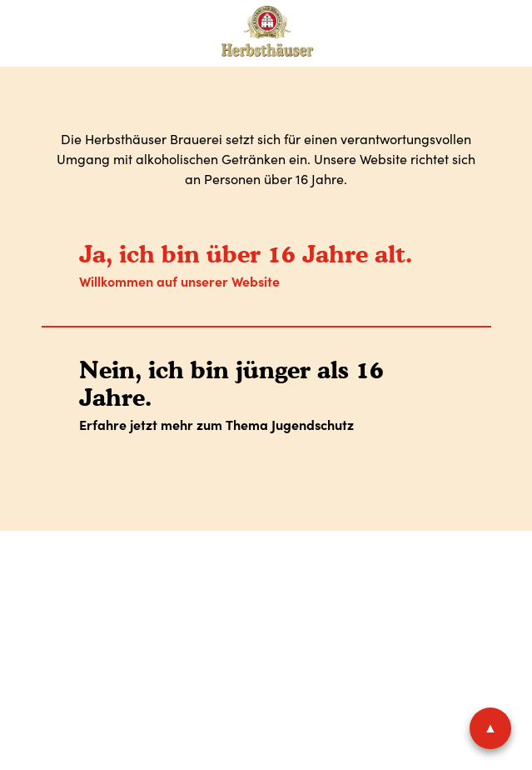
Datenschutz (198, 596)
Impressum (99, 596)
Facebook (256, 649)
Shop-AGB (349, 596)
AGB (278, 596)
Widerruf (436, 596)
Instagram (315, 649)
